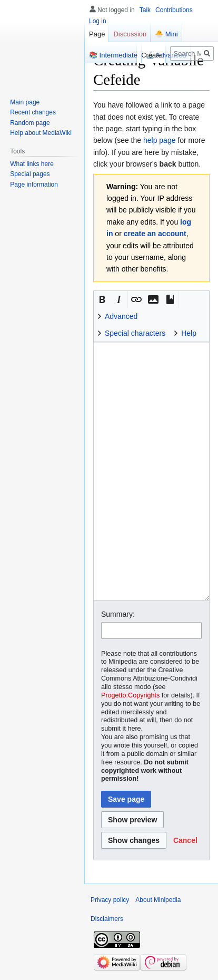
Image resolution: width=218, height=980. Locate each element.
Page (97, 34)
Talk (145, 10)
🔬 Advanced (166, 55)
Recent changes (33, 112)
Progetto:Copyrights (130, 695)
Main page (25, 102)
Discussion (130, 34)
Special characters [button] (135, 333)
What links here (32, 164)
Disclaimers (107, 919)
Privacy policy (110, 900)
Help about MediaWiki (41, 133)
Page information (34, 185)
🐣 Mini (166, 34)
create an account (155, 234)
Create (151, 55)
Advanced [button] (121, 316)
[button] (102, 299)
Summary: (118, 614)
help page (160, 140)
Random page (30, 123)
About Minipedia (158, 900)
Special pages (30, 174)
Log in (98, 21)
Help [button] (189, 333)
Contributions (174, 10)
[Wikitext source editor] (151, 471)
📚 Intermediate (113, 55)
